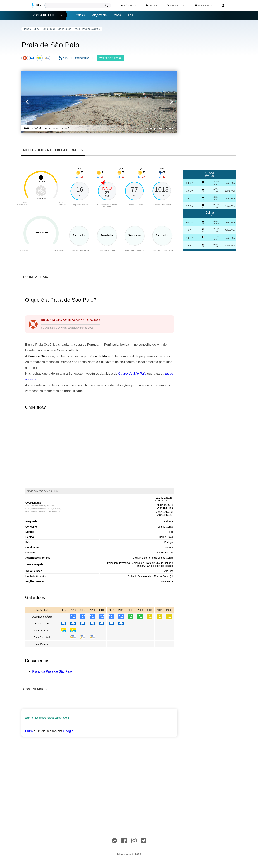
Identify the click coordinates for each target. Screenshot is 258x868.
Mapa (117, 15)
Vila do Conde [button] (47, 15)
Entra (29, 731)
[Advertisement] (210, 81)
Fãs (131, 15)
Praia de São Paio (91, 29)
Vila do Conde (64, 29)
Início (27, 29)
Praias (80, 15)
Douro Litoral (49, 29)
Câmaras (129, 5)
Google (68, 731)
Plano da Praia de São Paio (52, 671)
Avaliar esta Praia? (110, 58)
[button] (60, 102)
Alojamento (99, 15)
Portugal (36, 29)
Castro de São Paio (132, 374)
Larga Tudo (176, 5)
